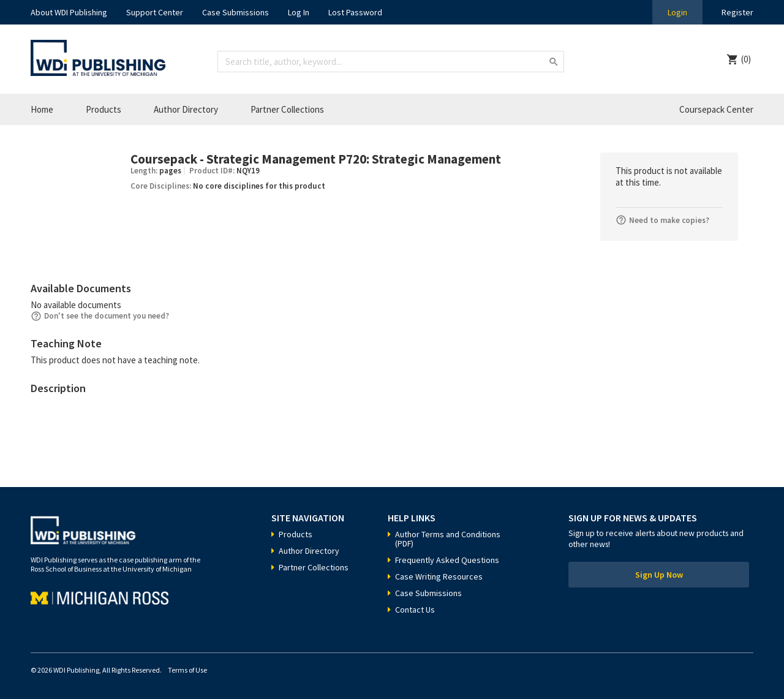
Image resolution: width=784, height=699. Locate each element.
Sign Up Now (659, 575)
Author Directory (186, 109)
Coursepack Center (716, 109)
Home (42, 109)
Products (104, 109)
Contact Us (415, 610)
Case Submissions (236, 12)
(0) (746, 59)
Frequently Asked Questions (447, 560)
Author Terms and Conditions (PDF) (448, 539)
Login (677, 12)
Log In (299, 12)
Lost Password (355, 12)
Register (737, 12)
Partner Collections (287, 109)
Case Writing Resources (439, 576)
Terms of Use (187, 670)
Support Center (155, 12)
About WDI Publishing (69, 12)
